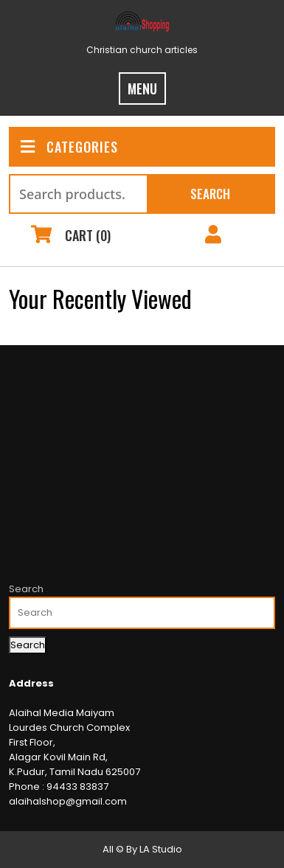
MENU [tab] (142, 88)
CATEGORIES (69, 147)
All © (113, 849)
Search (210, 194)
